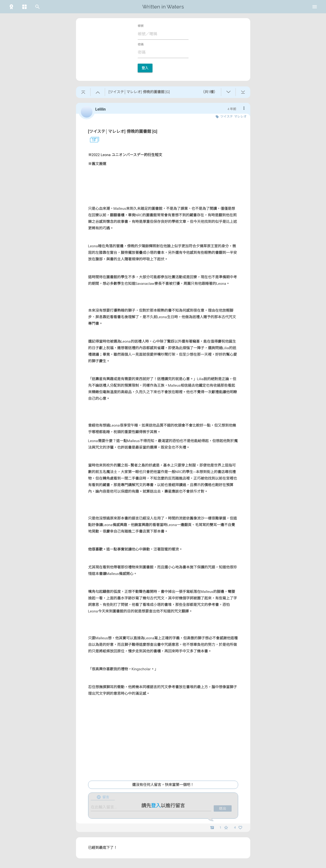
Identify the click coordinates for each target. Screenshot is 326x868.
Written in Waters (163, 7)
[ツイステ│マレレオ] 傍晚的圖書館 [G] (123, 131)
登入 (145, 68)
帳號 (141, 26)
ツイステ (227, 117)
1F (92, 140)
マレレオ (240, 117)
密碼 (141, 45)
